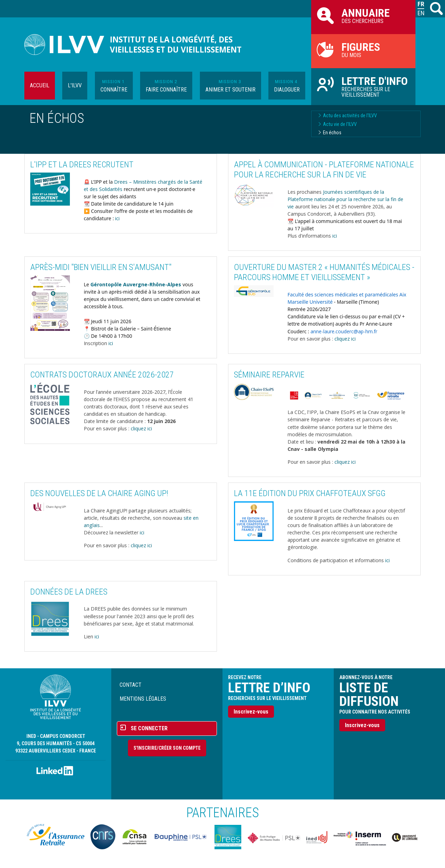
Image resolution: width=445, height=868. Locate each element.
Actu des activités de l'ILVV (350, 116)
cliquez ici (345, 339)
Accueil (40, 85)
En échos (332, 133)
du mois (363, 49)
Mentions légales (143, 699)
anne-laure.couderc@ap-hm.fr (344, 331)
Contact (131, 685)
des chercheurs (363, 15)
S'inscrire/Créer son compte (167, 748)
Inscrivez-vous (251, 712)
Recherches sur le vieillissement (363, 86)
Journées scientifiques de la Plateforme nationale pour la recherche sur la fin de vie (345, 199)
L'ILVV (75, 85)
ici (117, 218)
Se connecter (149, 728)
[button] (50, 189)
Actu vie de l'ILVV (340, 124)
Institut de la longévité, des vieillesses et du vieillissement (176, 45)
